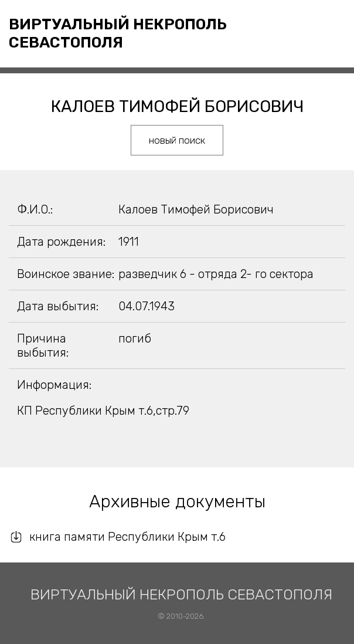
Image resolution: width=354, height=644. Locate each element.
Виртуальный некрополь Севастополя (118, 33)
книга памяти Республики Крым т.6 (127, 537)
